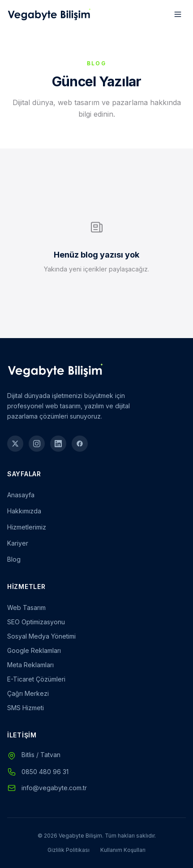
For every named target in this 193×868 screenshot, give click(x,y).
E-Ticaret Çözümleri (36, 679)
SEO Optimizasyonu (36, 622)
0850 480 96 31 (45, 772)
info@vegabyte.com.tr (54, 788)
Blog (14, 559)
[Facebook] (80, 444)
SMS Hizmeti (26, 708)
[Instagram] (37, 444)
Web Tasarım (26, 608)
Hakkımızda (24, 511)
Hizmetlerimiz (27, 527)
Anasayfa (21, 495)
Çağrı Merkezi (28, 693)
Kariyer (18, 543)
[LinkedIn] (58, 444)
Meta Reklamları (30, 665)
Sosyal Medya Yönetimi (41, 636)
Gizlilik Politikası (69, 850)
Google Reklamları (34, 650)
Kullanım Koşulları (123, 850)
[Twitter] (15, 444)
